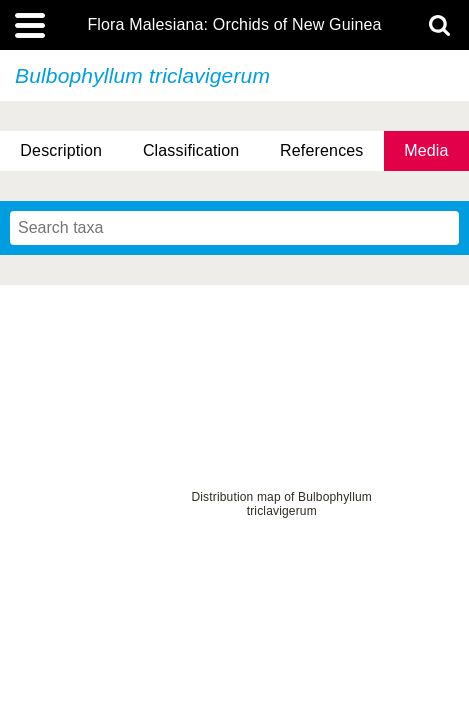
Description (61, 150)
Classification (191, 150)
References (321, 150)
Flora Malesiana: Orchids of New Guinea (234, 25)
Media (426, 150)
